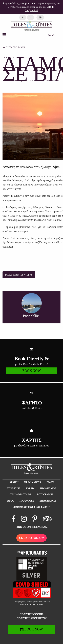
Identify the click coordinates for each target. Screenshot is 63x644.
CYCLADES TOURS (20, 495)
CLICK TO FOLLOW (32, 538)
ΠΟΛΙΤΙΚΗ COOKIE (32, 614)
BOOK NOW (32, 629)
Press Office (14, 81)
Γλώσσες (52, 35)
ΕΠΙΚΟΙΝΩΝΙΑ (48, 501)
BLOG (11, 501)
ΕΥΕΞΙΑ (30, 489)
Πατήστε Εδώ (32, 10)
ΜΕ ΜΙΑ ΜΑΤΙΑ (33, 482)
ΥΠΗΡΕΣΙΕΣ (14, 489)
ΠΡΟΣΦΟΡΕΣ (27, 501)
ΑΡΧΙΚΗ (14, 482)
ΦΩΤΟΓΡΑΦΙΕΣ (45, 495)
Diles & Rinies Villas (19, 275)
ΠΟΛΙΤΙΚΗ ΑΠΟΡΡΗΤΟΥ (32, 618)
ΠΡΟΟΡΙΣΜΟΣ (48, 489)
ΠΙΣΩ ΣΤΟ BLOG (14, 47)
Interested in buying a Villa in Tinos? (32, 507)
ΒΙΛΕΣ (50, 482)
